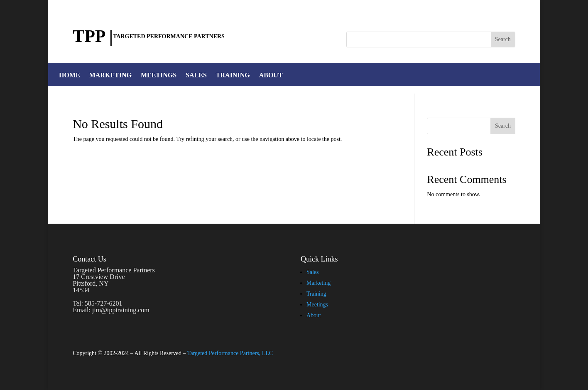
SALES (196, 75)
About (314, 315)
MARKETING (110, 75)
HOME (70, 75)
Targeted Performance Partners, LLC (230, 353)
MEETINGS (159, 75)
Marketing (318, 283)
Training (316, 294)
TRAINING (233, 75)
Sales (313, 272)
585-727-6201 (104, 303)
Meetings (317, 305)
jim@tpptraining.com (121, 310)
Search (503, 126)
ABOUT (271, 75)
